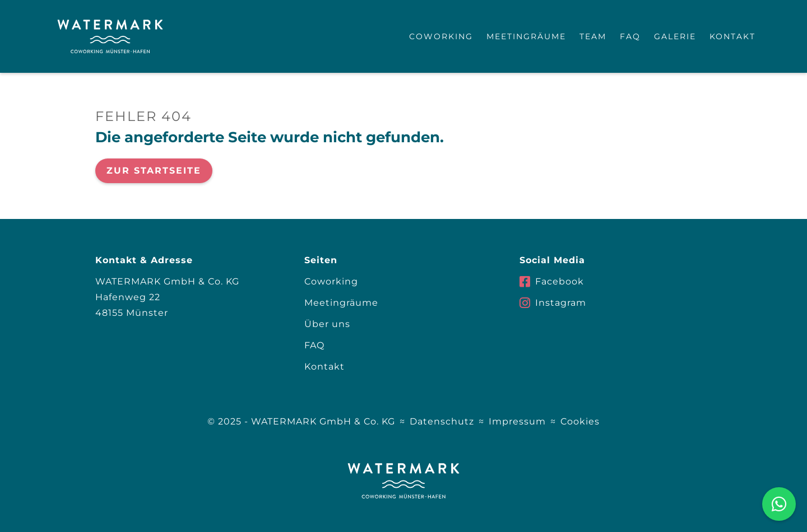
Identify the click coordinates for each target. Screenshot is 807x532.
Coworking (441, 36)
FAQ (630, 36)
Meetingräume (526, 36)
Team (593, 36)
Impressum (517, 421)
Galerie (675, 36)
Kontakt (732, 36)
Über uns (327, 324)
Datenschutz (442, 421)
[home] (110, 36)
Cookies (580, 421)
